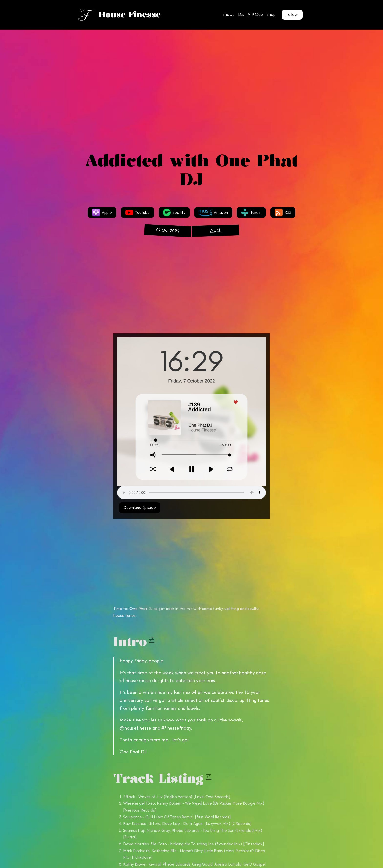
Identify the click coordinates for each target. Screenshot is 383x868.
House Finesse (130, 15)
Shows (229, 14)
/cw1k (215, 231)
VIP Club (255, 14)
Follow (292, 14)
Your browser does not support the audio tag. (191, 493)
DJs (241, 14)
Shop (271, 14)
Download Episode (140, 507)
